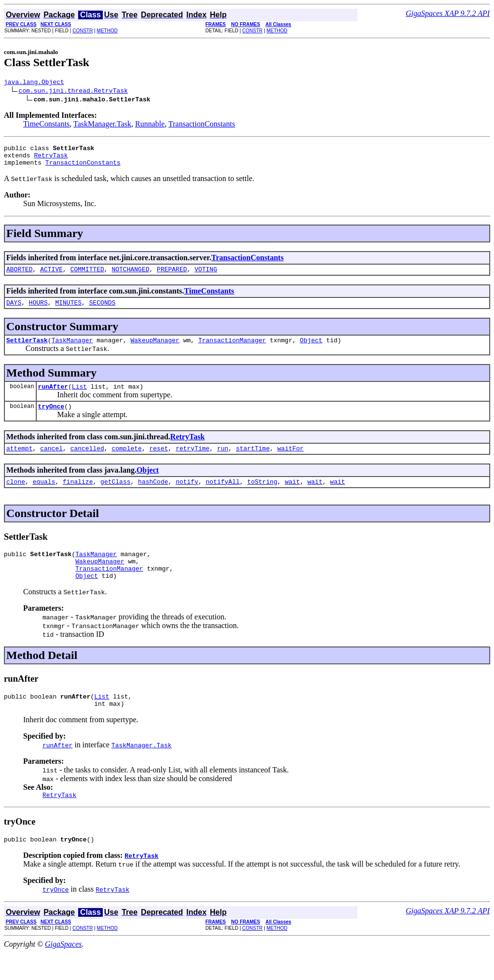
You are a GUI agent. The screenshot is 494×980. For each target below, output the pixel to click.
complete (126, 462)
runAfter (53, 398)
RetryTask (51, 159)
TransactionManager (232, 350)
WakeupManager (155, 350)
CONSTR (82, 31)
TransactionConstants (202, 125)
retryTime (192, 462)
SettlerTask (27, 350)
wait (292, 497)
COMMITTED (87, 276)
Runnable (150, 125)
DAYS (14, 311)
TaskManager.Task (102, 125)
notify (187, 497)
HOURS (38, 311)
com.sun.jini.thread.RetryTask (73, 92)
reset (158, 462)
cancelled (87, 462)
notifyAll (223, 497)
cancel (51, 462)
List (79, 398)
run (223, 462)
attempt (20, 462)
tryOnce (51, 419)
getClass (115, 497)
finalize (78, 497)
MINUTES (68, 311)
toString (262, 497)
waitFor (291, 462)
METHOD (107, 31)
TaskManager (72, 350)
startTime (253, 462)
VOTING (206, 276)
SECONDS (103, 311)
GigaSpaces (63, 972)
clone (16, 497)
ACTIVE (51, 276)
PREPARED (172, 276)
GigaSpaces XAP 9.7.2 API (448, 13)
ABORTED (20, 276)
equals (44, 497)
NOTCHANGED (130, 276)
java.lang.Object (34, 83)
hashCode (153, 497)
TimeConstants (46, 125)
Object (311, 350)
